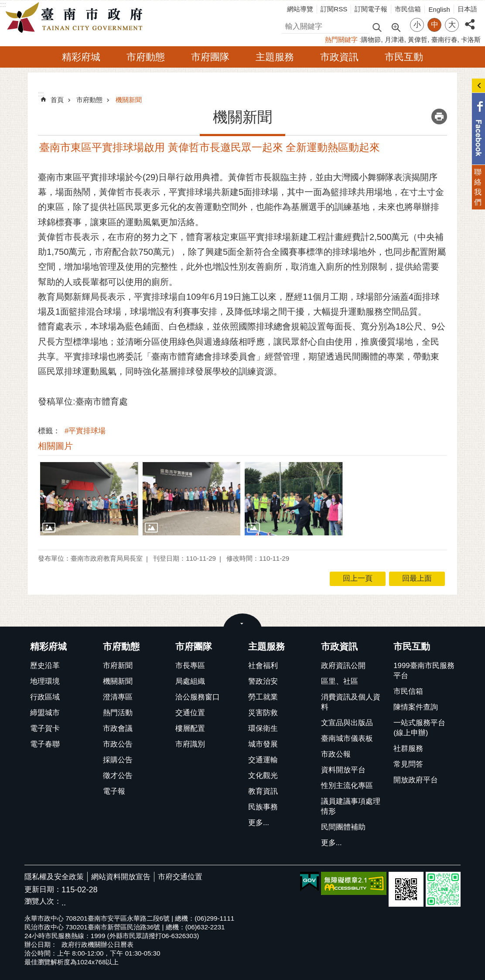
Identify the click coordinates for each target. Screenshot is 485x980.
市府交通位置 (180, 877)
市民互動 (404, 57)
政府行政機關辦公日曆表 (97, 944)
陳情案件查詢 (416, 707)
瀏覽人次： (43, 902)
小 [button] (417, 25)
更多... (259, 823)
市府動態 (146, 57)
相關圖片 (55, 446)
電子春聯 (45, 744)
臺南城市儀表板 (347, 738)
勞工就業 (263, 697)
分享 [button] (470, 19)
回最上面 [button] (417, 578)
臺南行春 (444, 39)
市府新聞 (118, 666)
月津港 (394, 39)
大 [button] (452, 25)
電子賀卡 (45, 728)
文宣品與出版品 (347, 723)
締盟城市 (45, 713)
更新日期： (43, 889)
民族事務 (263, 807)
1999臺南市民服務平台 (424, 671)
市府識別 (190, 744)
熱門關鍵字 (341, 39)
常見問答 (408, 764)
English (439, 9)
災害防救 (263, 713)
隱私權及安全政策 (54, 877)
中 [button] (435, 25)
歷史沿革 (45, 666)
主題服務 (275, 57)
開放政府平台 (416, 780)
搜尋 (289, 25)
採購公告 (118, 760)
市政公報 (336, 754)
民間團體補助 (343, 827)
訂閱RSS (334, 9)
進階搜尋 (396, 27)
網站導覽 (300, 9)
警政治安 (263, 681)
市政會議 (118, 728)
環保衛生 (263, 728)
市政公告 (118, 744)
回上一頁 (358, 578)
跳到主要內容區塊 (5, 5)
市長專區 (190, 666)
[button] (89, 499)
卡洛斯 (471, 39)
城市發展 (263, 744)
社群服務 (408, 749)
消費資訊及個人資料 (351, 702)
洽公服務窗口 (198, 697)
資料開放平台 (343, 770)
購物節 (371, 39)
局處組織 (190, 681)
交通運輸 (263, 760)
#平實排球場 (85, 431)
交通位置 (190, 713)
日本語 (467, 9)
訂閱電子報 (371, 9)
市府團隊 (210, 57)
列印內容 (439, 117)
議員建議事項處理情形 (351, 806)
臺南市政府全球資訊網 (76, 18)
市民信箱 (408, 9)
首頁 (57, 100)
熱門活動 (118, 713)
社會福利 (263, 666)
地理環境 (45, 681)
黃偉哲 (418, 39)
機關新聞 (129, 100)
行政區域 (45, 697)
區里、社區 (340, 681)
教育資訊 (263, 791)
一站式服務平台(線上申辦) (419, 728)
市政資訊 (339, 57)
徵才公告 (118, 776)
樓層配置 (190, 728)
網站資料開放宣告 (121, 877)
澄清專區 (118, 697)
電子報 (114, 791)
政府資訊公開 (343, 666)
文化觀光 (263, 776)
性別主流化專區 (347, 786)
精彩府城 (81, 57)
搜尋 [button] (377, 27)
